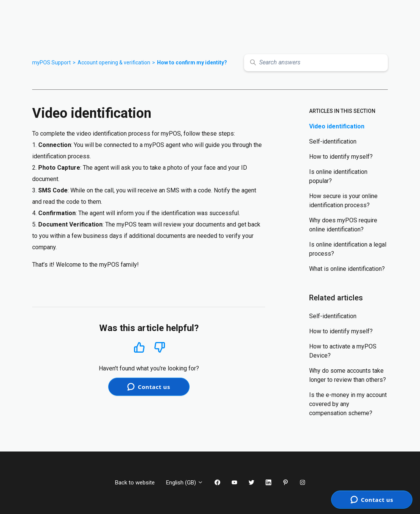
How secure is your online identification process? (343, 201)
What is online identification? (347, 269)
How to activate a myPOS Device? (343, 351)
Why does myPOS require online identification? (343, 225)
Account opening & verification (114, 62)
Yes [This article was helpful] (139, 347)
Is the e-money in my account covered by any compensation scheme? (348, 404)
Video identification (337, 126)
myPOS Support (51, 62)
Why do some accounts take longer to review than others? (348, 375)
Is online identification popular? (338, 176)
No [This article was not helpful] (160, 348)
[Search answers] (316, 63)
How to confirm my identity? (192, 62)
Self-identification (333, 141)
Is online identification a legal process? (348, 249)
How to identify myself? (341, 157)
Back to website (135, 483)
